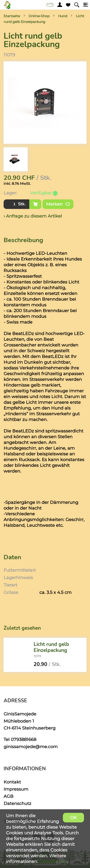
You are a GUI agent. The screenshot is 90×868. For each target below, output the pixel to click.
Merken (58, 204)
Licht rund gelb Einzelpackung (51, 647)
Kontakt (12, 782)
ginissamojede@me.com (31, 747)
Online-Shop (39, 16)
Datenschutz (17, 803)
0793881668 (24, 739)
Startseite (12, 16)
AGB (9, 796)
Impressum (16, 789)
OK (73, 817)
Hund (63, 16)
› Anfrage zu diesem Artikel (33, 216)
